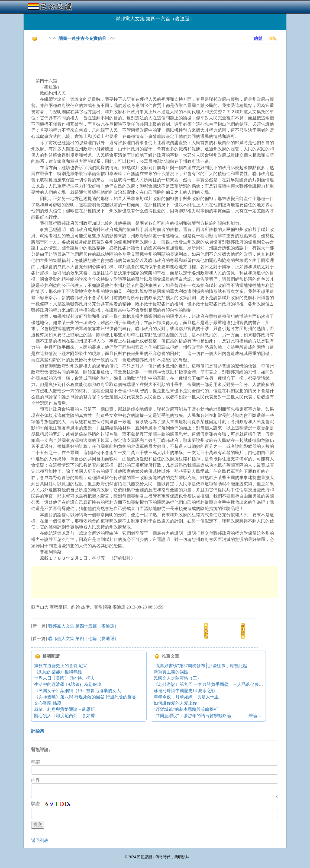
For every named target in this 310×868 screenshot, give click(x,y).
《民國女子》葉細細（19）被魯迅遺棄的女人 (77, 691)
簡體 (258, 38)
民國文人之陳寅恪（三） (177, 678)
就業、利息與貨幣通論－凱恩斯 (64, 709)
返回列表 (40, 840)
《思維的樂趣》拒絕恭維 (58, 672)
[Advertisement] (130, 60)
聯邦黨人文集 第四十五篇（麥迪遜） (83, 626)
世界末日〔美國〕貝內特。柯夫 (64, 678)
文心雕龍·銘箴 (48, 703)
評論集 (38, 731)
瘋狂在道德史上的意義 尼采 (61, 666)
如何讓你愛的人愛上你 (175, 703)
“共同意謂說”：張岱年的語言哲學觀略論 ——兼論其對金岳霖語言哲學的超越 (231, 716)
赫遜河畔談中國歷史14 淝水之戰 (185, 691)
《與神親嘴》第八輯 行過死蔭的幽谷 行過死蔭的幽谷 (85, 697)
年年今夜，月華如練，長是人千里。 (188, 697)
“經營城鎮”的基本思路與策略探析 (186, 709)
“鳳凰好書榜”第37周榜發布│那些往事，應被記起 (201, 666)
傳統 (272, 38)
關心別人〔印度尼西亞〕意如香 (64, 716)
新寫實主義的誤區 (171, 672)
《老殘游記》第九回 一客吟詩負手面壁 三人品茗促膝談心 (211, 684)
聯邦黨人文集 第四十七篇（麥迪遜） (83, 639)
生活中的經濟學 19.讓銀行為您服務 (68, 684)
